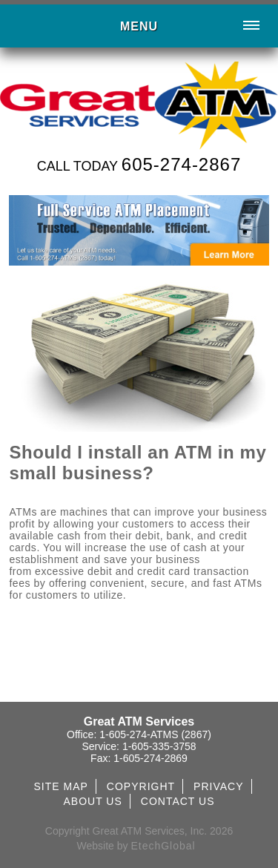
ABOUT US (92, 801)
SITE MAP (60, 786)
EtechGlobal (163, 846)
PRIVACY (218, 786)
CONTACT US (178, 801)
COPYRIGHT (141, 786)
